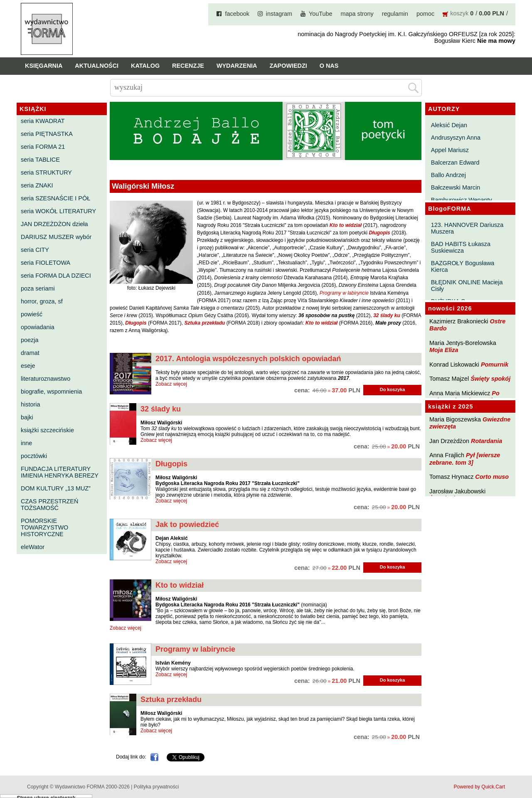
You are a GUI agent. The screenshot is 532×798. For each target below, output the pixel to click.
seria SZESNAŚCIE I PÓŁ (55, 198)
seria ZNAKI (37, 185)
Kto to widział (180, 585)
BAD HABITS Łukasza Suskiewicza (461, 247)
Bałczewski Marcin (456, 187)
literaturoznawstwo (46, 379)
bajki (27, 417)
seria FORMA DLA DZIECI (56, 276)
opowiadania (38, 327)
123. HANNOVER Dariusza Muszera (467, 228)
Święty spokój (490, 379)
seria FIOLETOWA (46, 263)
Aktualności (97, 66)
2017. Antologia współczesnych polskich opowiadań (248, 359)
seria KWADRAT (43, 121)
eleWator (33, 547)
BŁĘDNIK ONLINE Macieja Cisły (467, 286)
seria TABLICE (40, 160)
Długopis (171, 464)
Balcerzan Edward (455, 163)
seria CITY (35, 250)
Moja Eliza (444, 350)
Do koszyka (393, 389)
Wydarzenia (237, 66)
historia (30, 404)
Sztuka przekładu (171, 699)
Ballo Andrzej (448, 175)
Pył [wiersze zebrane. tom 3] (465, 459)
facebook (237, 14)
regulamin (395, 14)
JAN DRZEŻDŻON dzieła (54, 224)
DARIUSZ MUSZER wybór (56, 237)
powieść (32, 314)
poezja (30, 340)
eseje (28, 366)
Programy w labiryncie (195, 649)
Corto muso (492, 477)
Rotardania (486, 441)
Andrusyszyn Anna (456, 138)
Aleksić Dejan (449, 125)
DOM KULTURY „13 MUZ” (56, 488)
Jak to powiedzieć (187, 525)
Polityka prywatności (156, 787)
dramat (30, 353)
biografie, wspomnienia (51, 392)
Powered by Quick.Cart (479, 787)
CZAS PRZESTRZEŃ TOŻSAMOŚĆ (49, 505)
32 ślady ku (161, 409)
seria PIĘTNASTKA (47, 134)
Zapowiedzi (288, 66)
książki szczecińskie (47, 430)
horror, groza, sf (42, 301)
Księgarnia (44, 66)
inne (26, 443)
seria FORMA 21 (43, 147)
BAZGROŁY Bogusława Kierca (463, 266)
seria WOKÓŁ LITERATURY (58, 211)
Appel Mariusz (450, 150)
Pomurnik (495, 365)
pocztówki (34, 456)
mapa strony (357, 14)
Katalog (145, 66)
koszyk (459, 13)
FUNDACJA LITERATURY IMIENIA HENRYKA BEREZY (60, 472)
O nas (329, 66)
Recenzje (188, 66)
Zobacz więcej (171, 384)
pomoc (425, 14)
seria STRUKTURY (46, 172)
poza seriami (38, 288)
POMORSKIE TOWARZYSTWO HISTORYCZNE (44, 527)
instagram (279, 14)
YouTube (321, 14)
